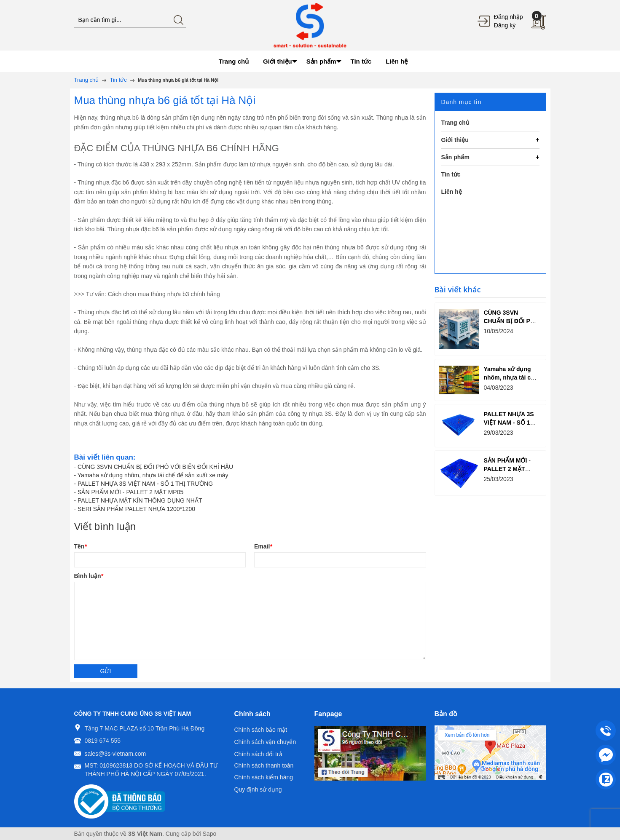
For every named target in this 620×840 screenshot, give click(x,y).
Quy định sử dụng (258, 789)
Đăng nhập (509, 17)
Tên (81, 546)
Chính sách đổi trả (258, 754)
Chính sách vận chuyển (265, 742)
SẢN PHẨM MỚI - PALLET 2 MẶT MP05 (130, 492)
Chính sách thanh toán (264, 765)
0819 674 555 (103, 741)
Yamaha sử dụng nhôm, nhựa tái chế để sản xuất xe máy (153, 475)
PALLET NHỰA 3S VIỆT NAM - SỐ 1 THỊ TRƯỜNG (145, 484)
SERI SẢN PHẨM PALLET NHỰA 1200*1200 (136, 509)
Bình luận (89, 576)
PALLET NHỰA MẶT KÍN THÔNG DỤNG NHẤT (140, 500)
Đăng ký (505, 25)
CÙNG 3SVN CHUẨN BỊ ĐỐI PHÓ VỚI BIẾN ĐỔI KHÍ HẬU (155, 467)
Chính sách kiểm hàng (264, 777)
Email (263, 546)
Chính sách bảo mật (261, 730)
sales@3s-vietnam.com (115, 754)
